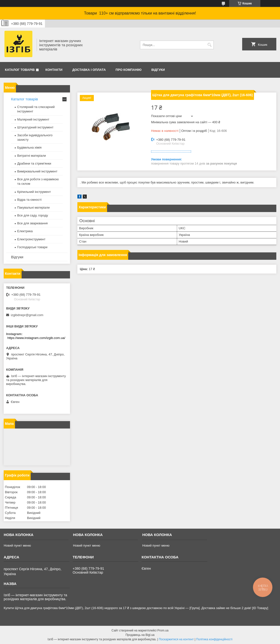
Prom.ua (163, 630)
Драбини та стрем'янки (34, 163)
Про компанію (129, 70)
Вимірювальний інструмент (37, 171)
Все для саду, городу (33, 215)
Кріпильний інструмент (34, 192)
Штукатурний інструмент (35, 127)
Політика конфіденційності (214, 639)
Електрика (25, 231)
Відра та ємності (29, 200)
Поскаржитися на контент (176, 639)
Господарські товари (32, 247)
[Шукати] (209, 45)
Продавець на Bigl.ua (140, 635)
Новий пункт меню (17, 545)
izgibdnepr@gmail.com (27, 315)
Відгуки (158, 70)
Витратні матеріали (32, 156)
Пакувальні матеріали (33, 207)
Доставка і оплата (89, 70)
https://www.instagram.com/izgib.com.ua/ (36, 338)
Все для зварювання (32, 223)
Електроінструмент (31, 239)
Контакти (54, 70)
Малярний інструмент (33, 119)
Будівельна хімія (29, 147)
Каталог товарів (20, 70)
